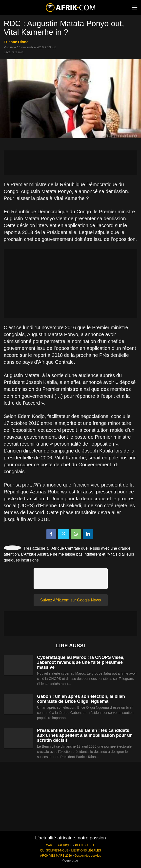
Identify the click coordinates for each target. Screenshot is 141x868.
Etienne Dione (16, 42)
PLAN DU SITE (85, 845)
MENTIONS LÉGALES (86, 850)
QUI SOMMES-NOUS (54, 850)
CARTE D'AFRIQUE (59, 845)
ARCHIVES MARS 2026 (56, 856)
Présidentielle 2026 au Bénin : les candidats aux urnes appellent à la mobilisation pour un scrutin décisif (85, 735)
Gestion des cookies (88, 856)
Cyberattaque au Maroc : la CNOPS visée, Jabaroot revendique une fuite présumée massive (81, 662)
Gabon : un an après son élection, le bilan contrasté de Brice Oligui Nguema (81, 699)
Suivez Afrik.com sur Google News (70, 600)
